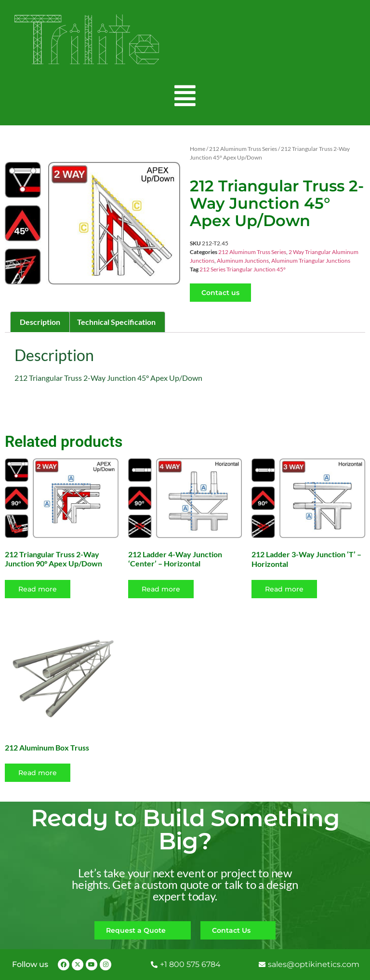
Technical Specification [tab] (116, 322)
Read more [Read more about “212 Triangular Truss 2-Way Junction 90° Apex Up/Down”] (38, 589)
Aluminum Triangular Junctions (311, 261)
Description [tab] (40, 322)
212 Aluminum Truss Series (243, 149)
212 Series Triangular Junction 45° (243, 269)
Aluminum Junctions (243, 261)
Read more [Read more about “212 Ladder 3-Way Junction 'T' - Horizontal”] (284, 589)
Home (198, 149)
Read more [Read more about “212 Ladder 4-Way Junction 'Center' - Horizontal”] (161, 589)
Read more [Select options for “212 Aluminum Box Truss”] (38, 773)
